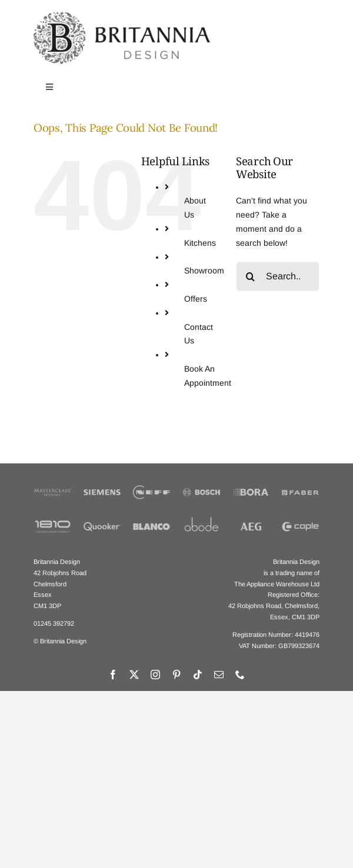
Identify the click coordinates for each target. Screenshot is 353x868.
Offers (196, 299)
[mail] (219, 675)
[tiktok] (198, 675)
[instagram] (155, 675)
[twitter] (134, 675)
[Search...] (278, 276)
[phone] (240, 675)
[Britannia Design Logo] (122, 16)
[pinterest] (176, 675)
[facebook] (113, 675)
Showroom (204, 271)
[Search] (251, 276)
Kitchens (200, 243)
